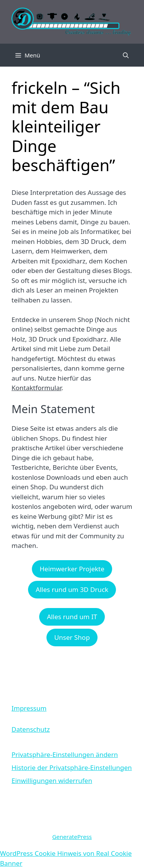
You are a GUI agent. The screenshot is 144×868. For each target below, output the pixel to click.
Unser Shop (72, 637)
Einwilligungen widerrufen (52, 781)
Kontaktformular (36, 388)
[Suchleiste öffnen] (126, 55)
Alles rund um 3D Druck (72, 589)
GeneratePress (72, 837)
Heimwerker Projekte (72, 569)
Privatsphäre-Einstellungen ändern (65, 754)
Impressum (29, 708)
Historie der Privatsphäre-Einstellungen (72, 767)
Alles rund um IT (72, 617)
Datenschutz (31, 729)
